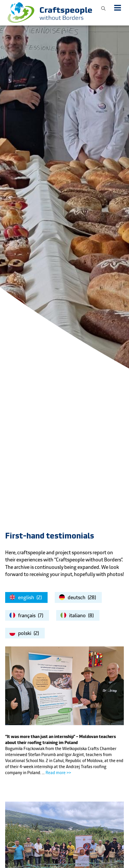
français (27, 616)
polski (25, 633)
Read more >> (58, 773)
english (26, 597)
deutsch (77, 597)
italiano (77, 616)
